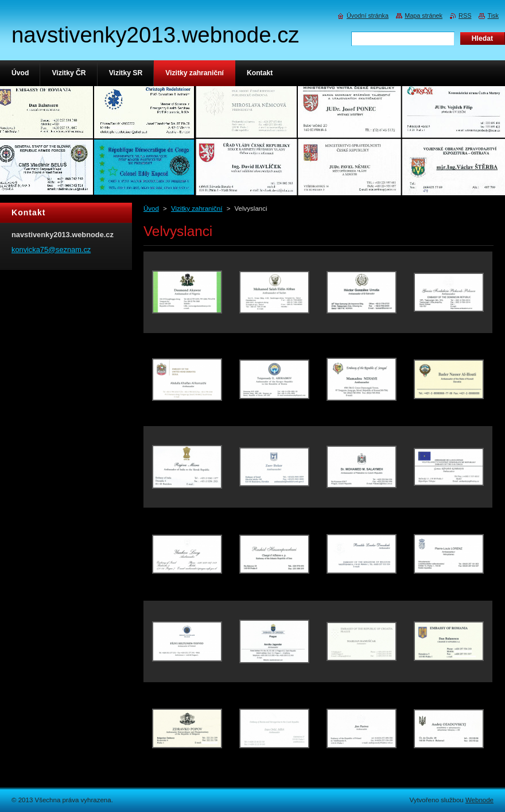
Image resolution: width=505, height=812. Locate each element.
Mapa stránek (424, 16)
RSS (465, 16)
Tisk (493, 16)
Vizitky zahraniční (197, 208)
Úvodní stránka (368, 16)
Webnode (479, 800)
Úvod (151, 208)
